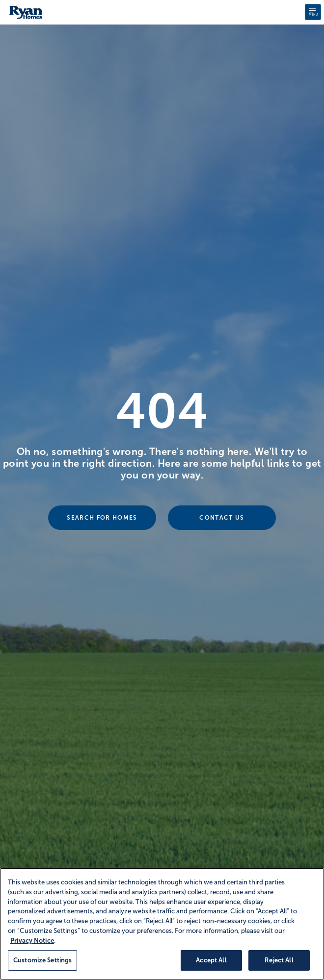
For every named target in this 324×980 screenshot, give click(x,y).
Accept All (211, 960)
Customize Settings (42, 960)
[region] (162, 924)
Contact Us (222, 518)
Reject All (279, 960)
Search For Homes (102, 518)
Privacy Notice (32, 941)
